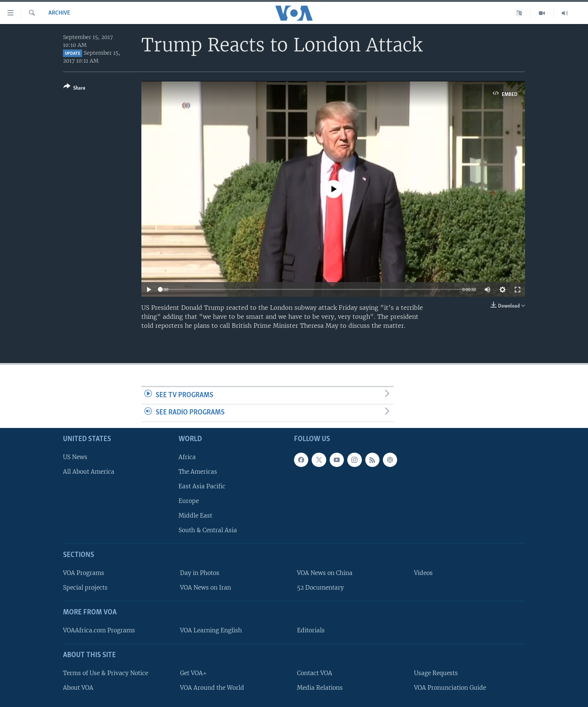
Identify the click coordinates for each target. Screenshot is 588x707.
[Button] (74, 89)
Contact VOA (315, 673)
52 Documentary (320, 588)
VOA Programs (84, 573)
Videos (423, 573)
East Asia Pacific (202, 486)
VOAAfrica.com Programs (99, 630)
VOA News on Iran (205, 588)
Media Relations (320, 688)
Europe (189, 501)
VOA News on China (325, 573)
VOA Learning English (211, 630)
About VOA (78, 688)
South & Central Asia (208, 530)
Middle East (195, 516)
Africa (187, 457)
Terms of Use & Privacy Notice (106, 673)
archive (59, 13)
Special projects (85, 588)
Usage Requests (436, 673)
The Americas (198, 472)
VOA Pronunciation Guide (450, 688)
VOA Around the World (212, 688)
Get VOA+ (193, 673)
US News (75, 457)
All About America (89, 472)
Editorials (311, 630)
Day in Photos (200, 573)
